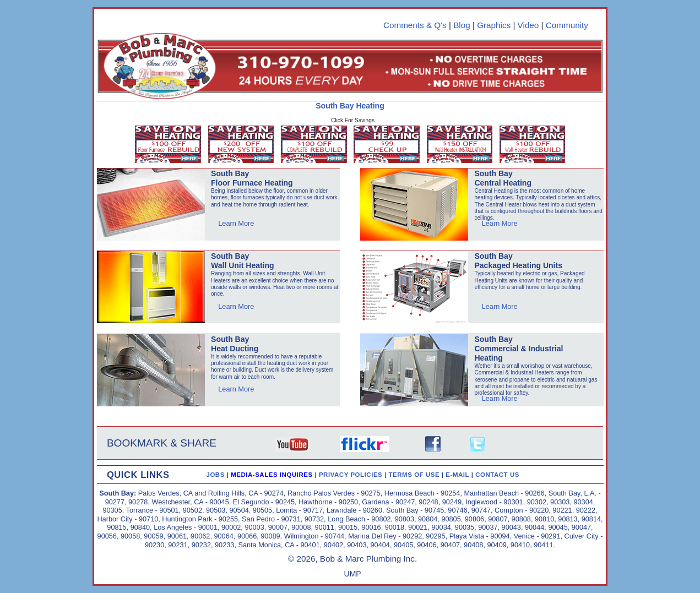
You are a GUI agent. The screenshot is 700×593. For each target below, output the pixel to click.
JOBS (215, 475)
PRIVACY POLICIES (352, 475)
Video (528, 25)
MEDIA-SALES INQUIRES (273, 475)
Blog (462, 25)
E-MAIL (458, 475)
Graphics (494, 25)
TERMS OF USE (415, 475)
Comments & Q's (415, 25)
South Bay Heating (350, 106)
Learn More (236, 223)
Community (567, 25)
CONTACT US (497, 475)
